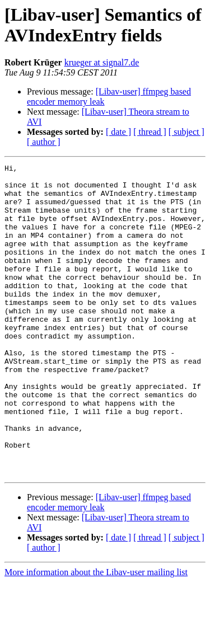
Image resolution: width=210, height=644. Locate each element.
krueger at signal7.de (102, 62)
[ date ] (118, 132)
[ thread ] (150, 132)
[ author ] (44, 142)
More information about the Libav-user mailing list (96, 634)
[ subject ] (186, 132)
